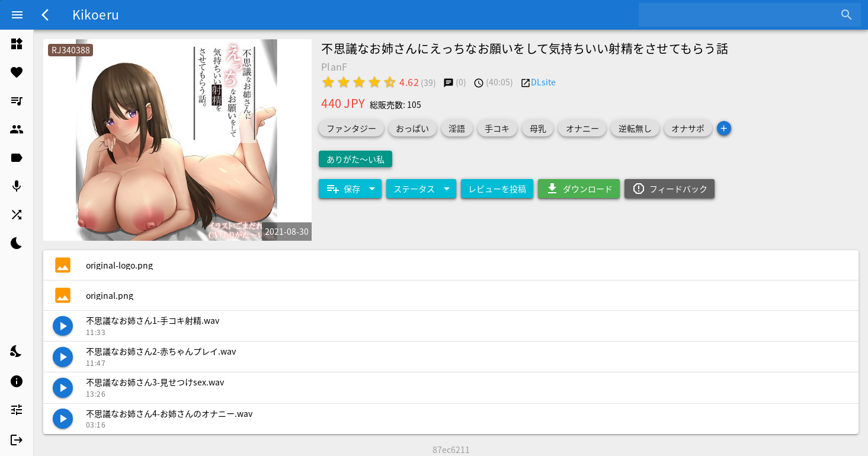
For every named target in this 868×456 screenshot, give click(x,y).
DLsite (543, 82)
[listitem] (17, 44)
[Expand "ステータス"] (421, 189)
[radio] (328, 82)
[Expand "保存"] (350, 189)
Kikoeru (96, 14)
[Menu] (17, 15)
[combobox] (741, 15)
